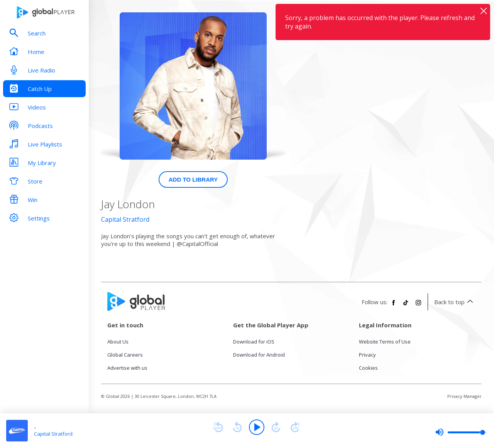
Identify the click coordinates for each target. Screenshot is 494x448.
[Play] (257, 427)
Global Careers (125, 355)
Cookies (368, 368)
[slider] (461, 432)
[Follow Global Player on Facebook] (394, 306)
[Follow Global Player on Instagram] (418, 306)
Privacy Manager (464, 396)
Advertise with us (127, 368)
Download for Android (259, 355)
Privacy (367, 355)
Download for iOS (254, 342)
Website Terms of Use (385, 342)
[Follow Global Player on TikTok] (406, 306)
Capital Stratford (125, 219)
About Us (118, 342)
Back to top (455, 302)
